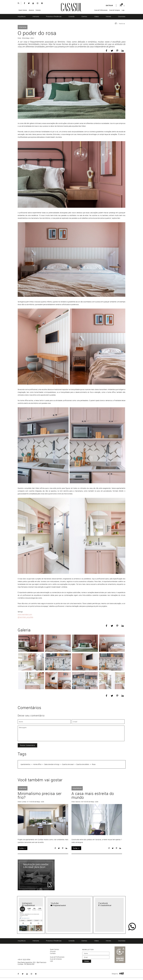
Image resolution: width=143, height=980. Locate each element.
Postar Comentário (27, 745)
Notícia (122, 24)
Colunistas (122, 16)
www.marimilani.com (25, 614)
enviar (87, 961)
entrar (109, 5)
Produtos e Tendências (54, 16)
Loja (123, 10)
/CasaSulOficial (105, 905)
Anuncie (31, 10)
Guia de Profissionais (101, 10)
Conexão (72, 16)
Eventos (84, 16)
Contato (38, 10)
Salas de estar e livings (52, 764)
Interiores (36, 16)
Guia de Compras (115, 10)
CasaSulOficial (28, 905)
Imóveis (108, 16)
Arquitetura (22, 16)
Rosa (94, 764)
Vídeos (96, 16)
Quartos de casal (68, 764)
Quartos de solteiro (83, 764)
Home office (37, 764)
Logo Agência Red (122, 974)
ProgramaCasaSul (58, 905)
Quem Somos (23, 10)
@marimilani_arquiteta (25, 617)
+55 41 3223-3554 (24, 960)
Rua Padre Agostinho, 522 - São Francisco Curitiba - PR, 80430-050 (32, 963)
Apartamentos (25, 764)
